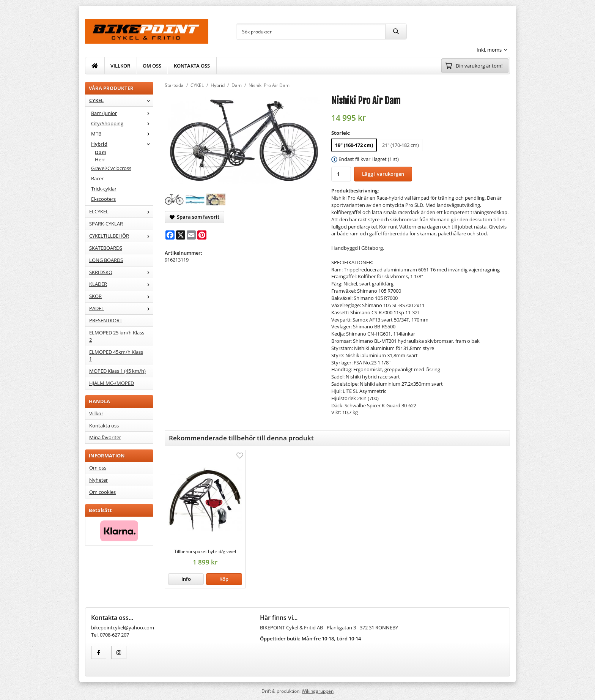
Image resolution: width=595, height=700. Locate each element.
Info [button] (186, 579)
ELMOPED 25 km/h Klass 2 (117, 336)
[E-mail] (191, 235)
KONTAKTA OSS (192, 66)
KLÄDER (121, 284)
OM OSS (152, 66)
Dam (101, 152)
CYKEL (121, 100)
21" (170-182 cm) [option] (401, 145)
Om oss (98, 468)
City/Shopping (122, 123)
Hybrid (122, 144)
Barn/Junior (122, 113)
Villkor (96, 413)
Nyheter (98, 480)
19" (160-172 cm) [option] (354, 145)
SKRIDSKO (121, 272)
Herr (100, 159)
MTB (122, 134)
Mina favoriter (105, 437)
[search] (396, 32)
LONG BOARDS (106, 260)
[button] (224, 579)
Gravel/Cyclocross (111, 168)
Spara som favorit (194, 217)
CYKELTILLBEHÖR (121, 236)
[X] (181, 235)
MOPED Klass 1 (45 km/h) (117, 371)
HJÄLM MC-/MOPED (112, 383)
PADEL (121, 308)
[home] (95, 66)
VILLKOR (120, 66)
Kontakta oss (104, 426)
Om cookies (102, 492)
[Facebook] (170, 235)
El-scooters (103, 199)
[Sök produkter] (311, 32)
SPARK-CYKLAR (106, 224)
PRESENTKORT (106, 320)
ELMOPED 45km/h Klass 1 (116, 356)
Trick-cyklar (104, 189)
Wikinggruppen (318, 691)
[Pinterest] (202, 235)
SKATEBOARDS (106, 248)
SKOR (121, 296)
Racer (97, 178)
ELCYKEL (121, 211)
